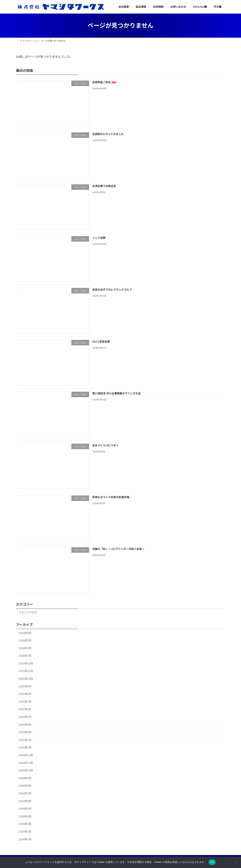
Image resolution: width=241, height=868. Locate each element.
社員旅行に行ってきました (108, 134)
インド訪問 (99, 238)
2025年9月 (25, 686)
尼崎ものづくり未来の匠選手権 (111, 497)
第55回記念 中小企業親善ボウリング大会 (116, 393)
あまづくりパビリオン (105, 445)
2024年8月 (25, 786)
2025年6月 (25, 709)
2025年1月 (25, 747)
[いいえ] (236, 862)
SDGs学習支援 (101, 342)
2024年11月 (26, 763)
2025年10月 (26, 679)
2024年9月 (25, 778)
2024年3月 (25, 824)
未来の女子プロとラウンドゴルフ (112, 290)
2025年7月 (25, 702)
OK (212, 862)
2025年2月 (25, 740)
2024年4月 (25, 816)
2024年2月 (25, 832)
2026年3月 (25, 640)
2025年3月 (25, 732)
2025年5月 (25, 717)
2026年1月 (25, 656)
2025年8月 (25, 694)
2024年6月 (25, 801)
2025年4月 (25, 725)
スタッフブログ (28, 613)
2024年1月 (25, 839)
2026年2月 (25, 648)
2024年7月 (25, 793)
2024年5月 (25, 809)
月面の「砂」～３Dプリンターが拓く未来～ (118, 549)
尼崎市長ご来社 (105, 82)
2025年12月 (26, 663)
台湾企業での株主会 (104, 186)
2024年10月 (26, 770)
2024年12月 (26, 755)
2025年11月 (26, 671)
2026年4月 (25, 633)
